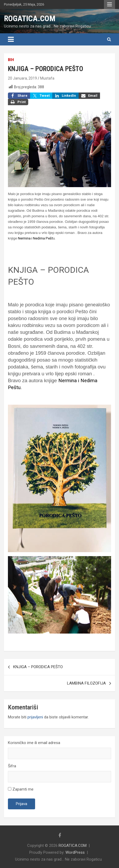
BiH (11, 60)
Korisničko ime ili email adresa (34, 743)
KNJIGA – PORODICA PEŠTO (38, 667)
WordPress (75, 852)
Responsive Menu (110, 4)
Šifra (12, 766)
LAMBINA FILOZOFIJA (86, 683)
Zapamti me (21, 789)
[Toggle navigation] (11, 39)
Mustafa (47, 78)
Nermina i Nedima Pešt (35, 238)
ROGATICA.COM (30, 18)
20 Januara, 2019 (22, 78)
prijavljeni (35, 717)
